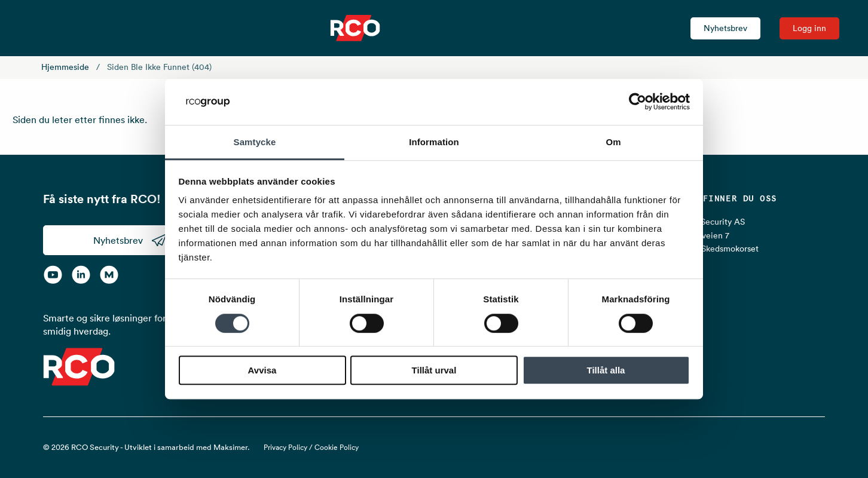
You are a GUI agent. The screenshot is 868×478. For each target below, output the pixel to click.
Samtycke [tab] (255, 142)
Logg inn (809, 28)
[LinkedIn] (81, 274)
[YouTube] (53, 274)
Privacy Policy (285, 447)
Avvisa (262, 370)
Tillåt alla (606, 370)
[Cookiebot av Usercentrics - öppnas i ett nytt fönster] (638, 102)
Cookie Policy (337, 447)
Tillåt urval (434, 370)
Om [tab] (613, 142)
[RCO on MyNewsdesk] (109, 274)
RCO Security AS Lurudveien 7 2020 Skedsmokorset (719, 235)
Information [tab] (434, 142)
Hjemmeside (65, 67)
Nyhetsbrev (725, 28)
